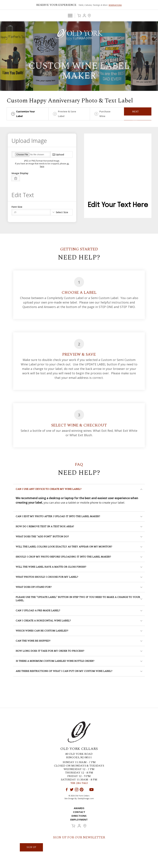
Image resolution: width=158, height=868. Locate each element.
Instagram (77, 790)
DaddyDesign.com (86, 798)
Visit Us (89, 16)
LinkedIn (87, 790)
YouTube (91, 790)
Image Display (20, 173)
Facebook (67, 790)
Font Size (17, 207)
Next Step (135, 113)
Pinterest (82, 790)
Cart (79, 16)
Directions (79, 816)
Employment (79, 820)
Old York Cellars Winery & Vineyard (79, 34)
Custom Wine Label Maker (79, 71)
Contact (79, 812)
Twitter (72, 790)
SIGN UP (31, 847)
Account (84, 16)
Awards (79, 808)
